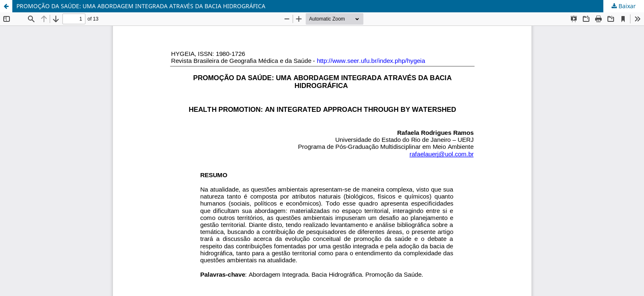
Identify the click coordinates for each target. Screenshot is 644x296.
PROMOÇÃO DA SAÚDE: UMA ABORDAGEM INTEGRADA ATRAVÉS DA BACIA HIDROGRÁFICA (141, 6)
